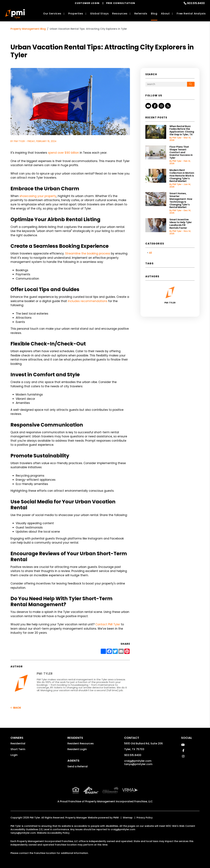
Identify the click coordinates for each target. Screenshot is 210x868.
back (16, 708)
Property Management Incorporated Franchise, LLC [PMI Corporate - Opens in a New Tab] (119, 801)
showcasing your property (38, 196)
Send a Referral (78, 766)
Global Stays (99, 14)
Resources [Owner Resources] (120, 14)
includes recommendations (88, 301)
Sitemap (128, 818)
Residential (18, 743)
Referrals (141, 14)
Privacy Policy (145, 818)
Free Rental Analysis (191, 14)
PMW (116, 818)
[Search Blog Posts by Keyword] (166, 84)
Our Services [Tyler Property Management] (52, 14)
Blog (154, 14)
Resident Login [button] (77, 749)
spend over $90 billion (63, 153)
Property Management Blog (28, 29)
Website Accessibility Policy (53, 833)
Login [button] (14, 755)
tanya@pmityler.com (138, 764)
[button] (148, 106)
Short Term (18, 749)
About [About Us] (165, 14)
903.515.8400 (196, 3)
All (150, 253)
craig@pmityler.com (138, 761)
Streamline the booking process (88, 253)
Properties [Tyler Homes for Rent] (76, 14)
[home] (15, 14)
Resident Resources (81, 743)
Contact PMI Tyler (108, 624)
